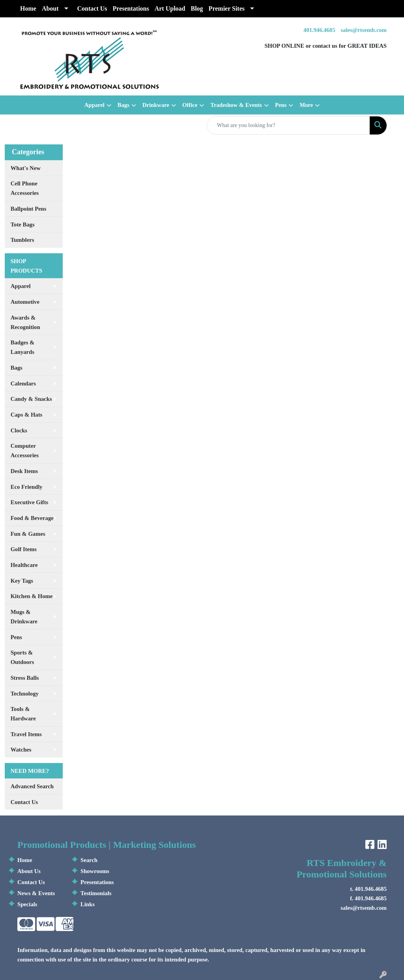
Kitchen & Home (32, 596)
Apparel (94, 105)
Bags (123, 105)
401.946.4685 (319, 30)
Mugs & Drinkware (24, 617)
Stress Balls (25, 678)
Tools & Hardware (23, 714)
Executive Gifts (30, 502)
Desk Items (24, 471)
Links (88, 904)
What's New (26, 168)
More (306, 105)
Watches (21, 750)
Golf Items (24, 549)
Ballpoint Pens (29, 209)
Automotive (25, 302)
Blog (197, 8)
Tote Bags (23, 224)
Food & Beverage (32, 518)
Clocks (19, 430)
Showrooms (95, 871)
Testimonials (96, 893)
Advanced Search (32, 786)
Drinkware (156, 105)
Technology (25, 694)
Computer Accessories (25, 451)
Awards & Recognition (25, 322)
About (50, 8)
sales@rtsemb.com (364, 30)
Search (89, 860)
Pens (281, 105)
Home (28, 8)
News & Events (36, 893)
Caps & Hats (27, 415)
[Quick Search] (288, 125)
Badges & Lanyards (23, 347)
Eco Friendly (27, 487)
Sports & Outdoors (22, 657)
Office (190, 105)
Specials (27, 904)
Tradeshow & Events (236, 105)
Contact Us (92, 8)
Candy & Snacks (31, 399)
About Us (29, 871)
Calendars (23, 383)
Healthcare (24, 565)
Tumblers (22, 240)
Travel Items (26, 734)
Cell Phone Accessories (25, 188)
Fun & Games (28, 534)
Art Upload (170, 8)
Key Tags (22, 581)
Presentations (131, 8)
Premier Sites (227, 8)
